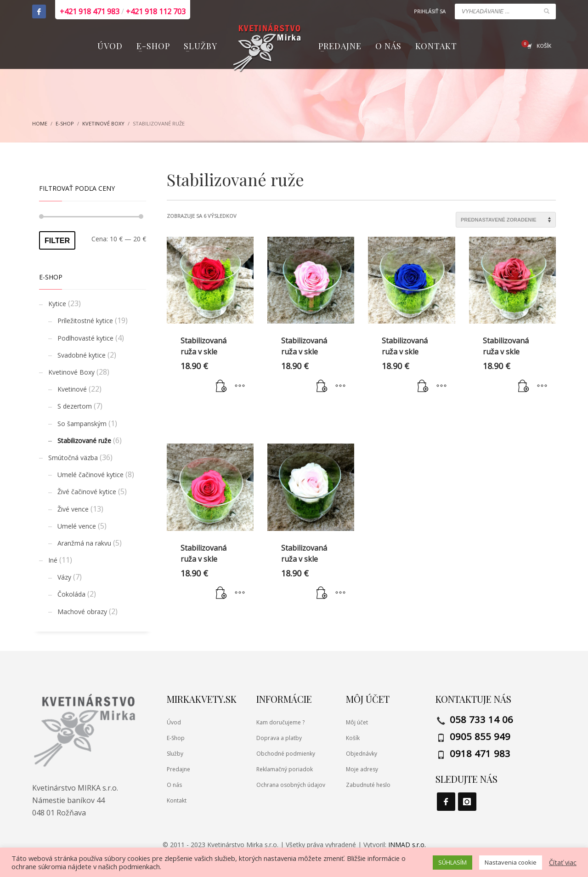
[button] (221, 386)
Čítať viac (563, 862)
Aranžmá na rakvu (84, 543)
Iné (53, 560)
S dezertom (75, 406)
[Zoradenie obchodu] (506, 220)
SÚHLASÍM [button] (452, 862)
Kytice (57, 304)
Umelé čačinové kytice (90, 475)
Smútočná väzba (73, 458)
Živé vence (73, 509)
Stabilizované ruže (84, 441)
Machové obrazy (82, 612)
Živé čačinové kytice (87, 492)
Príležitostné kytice (85, 321)
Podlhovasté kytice (85, 338)
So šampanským (82, 424)
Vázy (64, 577)
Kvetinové (72, 389)
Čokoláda (71, 594)
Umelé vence (77, 526)
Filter (57, 240)
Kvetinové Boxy (71, 372)
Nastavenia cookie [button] (511, 862)
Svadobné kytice (82, 355)
